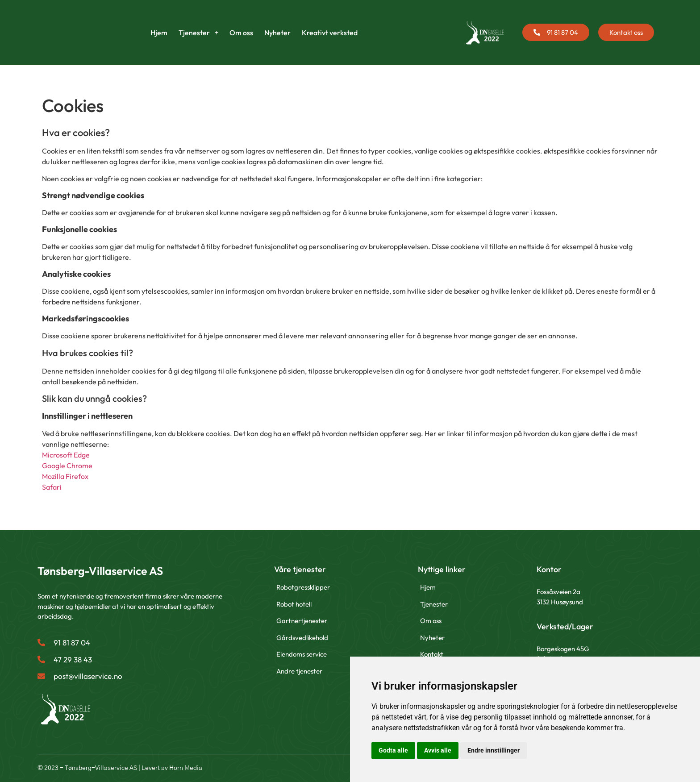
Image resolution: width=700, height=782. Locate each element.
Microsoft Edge (66, 455)
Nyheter (277, 33)
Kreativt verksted (330, 33)
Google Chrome (67, 466)
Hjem (159, 33)
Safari (52, 487)
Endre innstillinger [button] (494, 750)
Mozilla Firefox (65, 476)
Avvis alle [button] (438, 750)
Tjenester (198, 33)
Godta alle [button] (393, 750)
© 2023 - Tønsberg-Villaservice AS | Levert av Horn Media (120, 768)
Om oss (241, 33)
